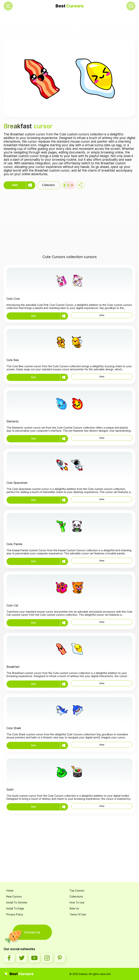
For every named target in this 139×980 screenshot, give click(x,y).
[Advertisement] (69, 26)
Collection (48, 185)
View (102, 315)
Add (15, 185)
